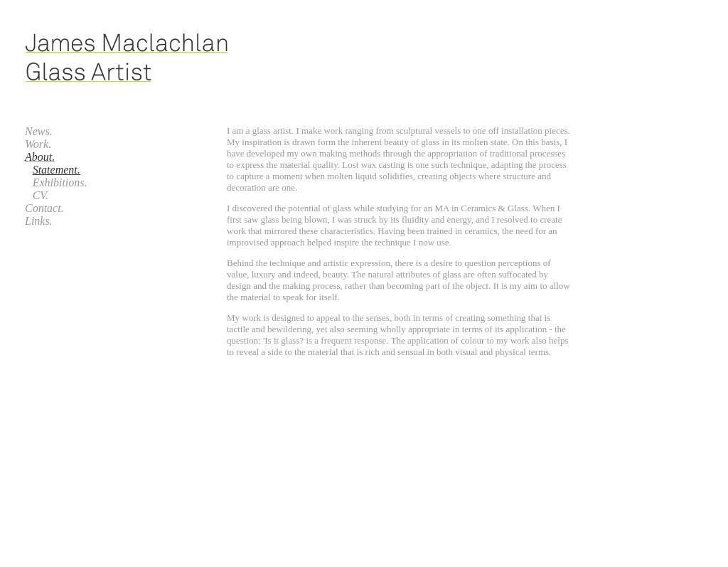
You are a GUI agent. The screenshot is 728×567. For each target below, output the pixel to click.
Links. (39, 221)
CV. (41, 195)
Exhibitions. (60, 182)
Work (37, 144)
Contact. (44, 208)
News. (39, 131)
